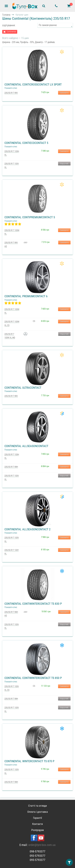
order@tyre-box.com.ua (42, 845)
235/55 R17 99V (11, 93)
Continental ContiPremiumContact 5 (30, 217)
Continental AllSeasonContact (26, 446)
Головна (6, 15)
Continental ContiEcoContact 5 (26, 143)
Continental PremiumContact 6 (26, 296)
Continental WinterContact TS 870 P (29, 761)
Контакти (37, 824)
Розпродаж (38, 830)
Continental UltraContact (23, 388)
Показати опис (11, 88)
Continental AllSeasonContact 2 (27, 529)
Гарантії (37, 818)
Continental (11, 32)
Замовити (64, 93)
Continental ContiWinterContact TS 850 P (33, 678)
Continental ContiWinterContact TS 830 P (33, 604)
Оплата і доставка (38, 812)
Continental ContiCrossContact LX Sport (33, 84)
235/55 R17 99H (11, 467)
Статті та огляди (37, 806)
